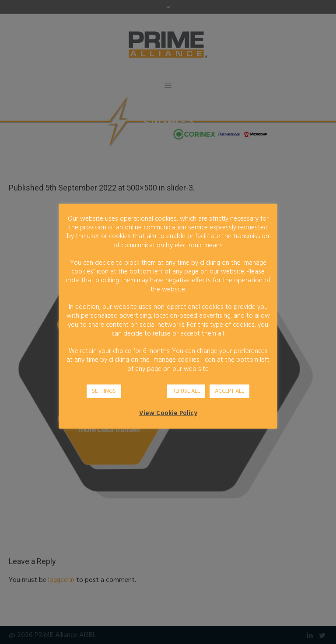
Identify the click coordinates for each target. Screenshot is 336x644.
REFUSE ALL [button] (186, 391)
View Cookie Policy (168, 413)
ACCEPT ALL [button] (229, 391)
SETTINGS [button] (104, 391)
